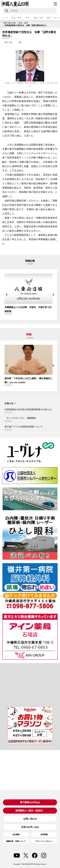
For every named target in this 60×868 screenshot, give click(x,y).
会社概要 (16, 835)
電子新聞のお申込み (30, 802)
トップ (5, 18)
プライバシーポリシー (44, 841)
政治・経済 (16, 18)
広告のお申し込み (30, 827)
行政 (20, 42)
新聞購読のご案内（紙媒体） (30, 811)
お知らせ (9, 403)
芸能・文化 (38, 18)
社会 (27, 18)
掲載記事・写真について (16, 841)
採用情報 (44, 835)
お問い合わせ (30, 819)
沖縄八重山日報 (9, 23)
